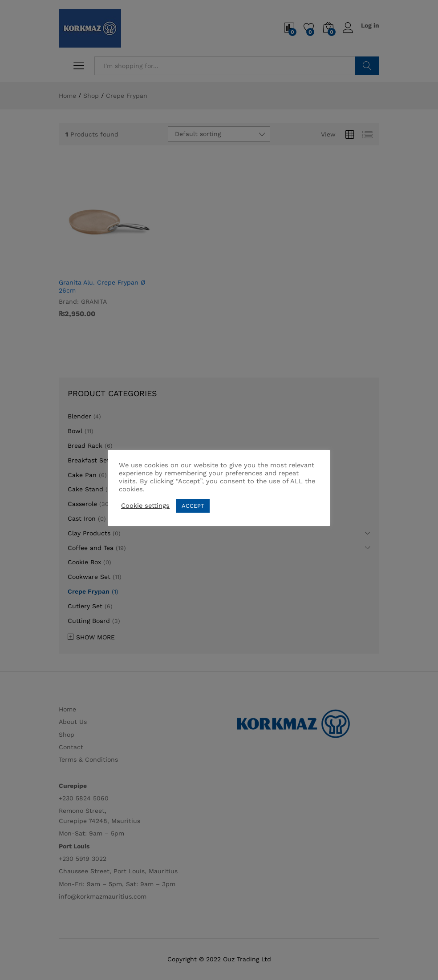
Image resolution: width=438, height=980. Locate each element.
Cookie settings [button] (145, 506)
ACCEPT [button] (193, 506)
